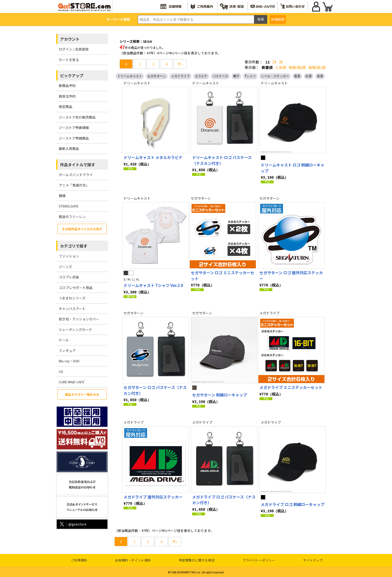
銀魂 (62, 196)
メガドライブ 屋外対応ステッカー (153, 496)
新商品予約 (67, 86)
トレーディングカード (75, 330)
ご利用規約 (79, 559)
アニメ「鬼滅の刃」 (74, 185)
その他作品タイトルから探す (82, 229)
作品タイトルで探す (78, 165)
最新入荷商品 (69, 149)
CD (61, 372)
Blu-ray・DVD (69, 361)
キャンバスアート (72, 309)
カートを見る (69, 60)
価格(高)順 (297, 67)
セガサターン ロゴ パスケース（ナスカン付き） (155, 390)
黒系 (297, 76)
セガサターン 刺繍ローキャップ (220, 394)
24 (274, 62)
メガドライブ (180, 76)
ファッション (69, 256)
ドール (64, 340)
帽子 (236, 76)
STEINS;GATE (69, 206)
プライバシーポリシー (259, 559)
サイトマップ (313, 559)
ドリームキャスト (130, 76)
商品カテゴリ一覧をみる (82, 394)
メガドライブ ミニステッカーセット (291, 387)
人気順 (281, 67)
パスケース (220, 76)
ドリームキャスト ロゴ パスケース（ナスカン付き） (222, 160)
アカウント (70, 39)
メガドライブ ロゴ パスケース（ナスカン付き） (224, 499)
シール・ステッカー (275, 76)
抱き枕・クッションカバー (79, 319)
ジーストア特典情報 (74, 128)
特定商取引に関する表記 (197, 559)
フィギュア (67, 351)
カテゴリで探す (74, 246)
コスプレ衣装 (69, 277)
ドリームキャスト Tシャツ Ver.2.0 (153, 285)
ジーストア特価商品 (74, 138)
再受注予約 (67, 96)
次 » (180, 64)
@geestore (73, 524)
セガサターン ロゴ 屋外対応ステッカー (291, 275)
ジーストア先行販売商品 (77, 117)
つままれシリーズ (72, 298)
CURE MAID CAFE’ (72, 382)
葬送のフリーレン (72, 217)
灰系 (320, 76)
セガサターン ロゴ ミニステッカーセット (223, 275)
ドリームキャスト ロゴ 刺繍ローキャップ (293, 168)
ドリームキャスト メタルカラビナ (153, 157)
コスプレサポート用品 (76, 288)
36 (281, 62)
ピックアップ (72, 75)
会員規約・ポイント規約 (133, 559)
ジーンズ (65, 267)
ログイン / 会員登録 (74, 49)
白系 (309, 76)
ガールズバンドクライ (76, 175)
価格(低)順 (317, 67)
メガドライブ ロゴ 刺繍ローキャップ (293, 504)
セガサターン (157, 76)
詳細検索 (278, 19)
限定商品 (66, 107)
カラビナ (201, 76)
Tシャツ (250, 76)
